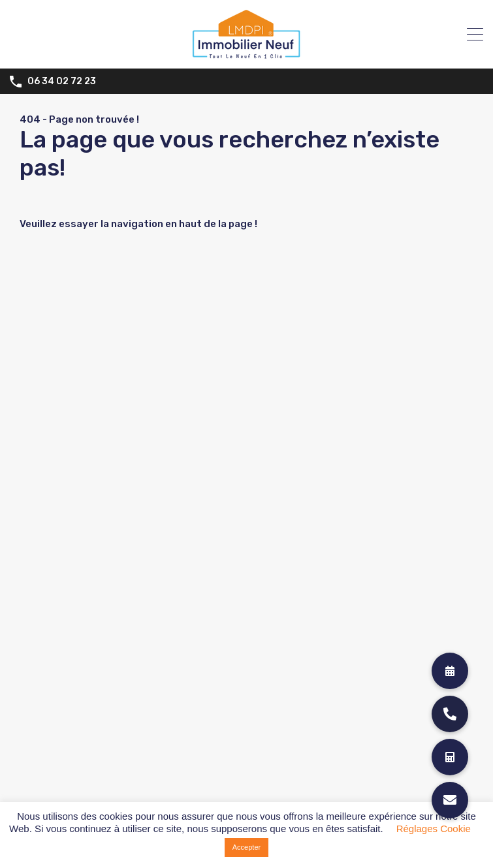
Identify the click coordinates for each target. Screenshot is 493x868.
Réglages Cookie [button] (434, 829)
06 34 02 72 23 (62, 82)
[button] (450, 800)
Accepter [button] (246, 847)
